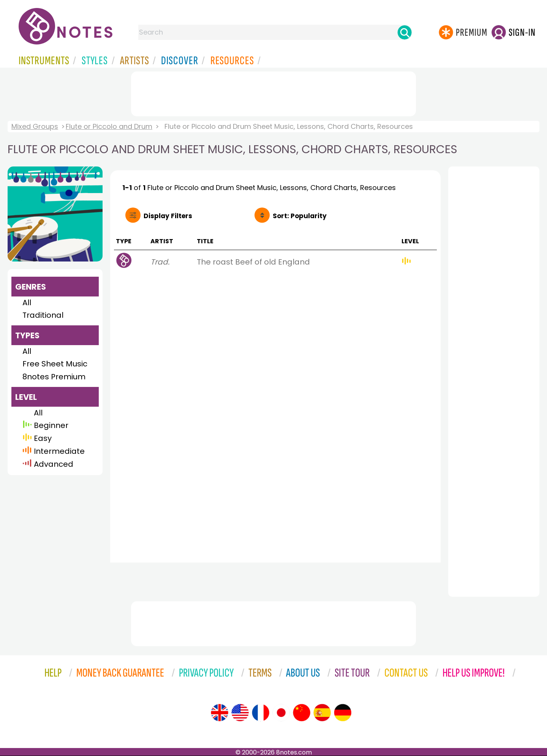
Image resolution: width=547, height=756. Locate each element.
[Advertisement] (273, 92)
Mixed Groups (35, 126)
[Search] (405, 32)
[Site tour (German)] (343, 713)
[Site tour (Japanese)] (281, 713)
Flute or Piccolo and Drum (109, 126)
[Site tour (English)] (220, 713)
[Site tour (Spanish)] (322, 713)
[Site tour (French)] (261, 713)
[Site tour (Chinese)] (302, 713)
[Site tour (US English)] (240, 713)
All (27, 303)
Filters (168, 216)
